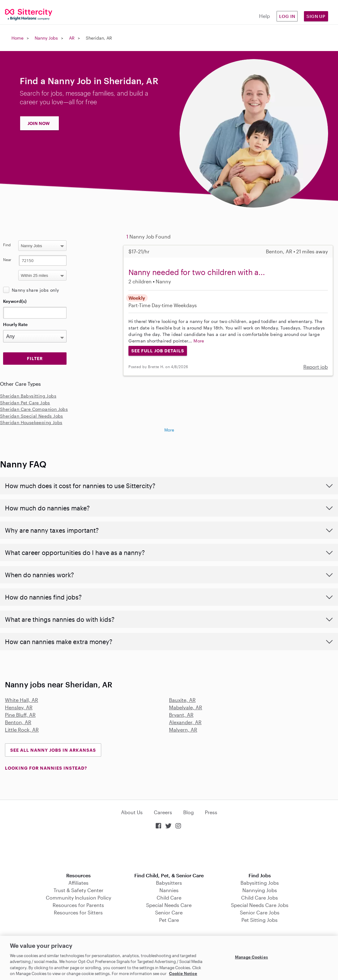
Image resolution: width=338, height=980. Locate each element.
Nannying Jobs (260, 890)
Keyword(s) (15, 301)
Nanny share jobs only (35, 290)
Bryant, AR (181, 715)
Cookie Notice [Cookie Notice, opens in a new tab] (183, 974)
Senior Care (169, 912)
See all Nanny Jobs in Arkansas (53, 750)
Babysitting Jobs (260, 883)
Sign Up (316, 16)
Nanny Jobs (46, 38)
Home (17, 38)
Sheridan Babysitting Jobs (28, 396)
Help (264, 16)
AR (72, 38)
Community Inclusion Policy (78, 898)
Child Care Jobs (260, 898)
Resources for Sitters (78, 912)
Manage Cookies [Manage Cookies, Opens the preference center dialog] (251, 957)
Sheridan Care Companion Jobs (34, 409)
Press (211, 812)
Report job (316, 367)
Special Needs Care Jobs (260, 905)
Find (7, 245)
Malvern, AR (183, 730)
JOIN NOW (39, 123)
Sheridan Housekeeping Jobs (31, 422)
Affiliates (78, 883)
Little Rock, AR (22, 730)
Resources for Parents (78, 905)
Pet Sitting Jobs (260, 920)
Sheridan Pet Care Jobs (25, 403)
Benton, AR (18, 722)
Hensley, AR (19, 707)
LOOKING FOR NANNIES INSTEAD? (46, 768)
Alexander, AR (185, 722)
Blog (188, 812)
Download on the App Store (169, 851)
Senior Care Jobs (260, 912)
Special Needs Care (169, 905)
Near (7, 260)
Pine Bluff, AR (20, 715)
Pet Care (169, 920)
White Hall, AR (22, 700)
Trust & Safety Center (78, 890)
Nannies (169, 890)
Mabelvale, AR (186, 707)
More (199, 341)
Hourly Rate (15, 324)
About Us (132, 812)
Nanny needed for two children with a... (197, 272)
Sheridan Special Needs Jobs (32, 416)
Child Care (169, 898)
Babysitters (169, 883)
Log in (287, 16)
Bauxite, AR (182, 700)
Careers (163, 812)
